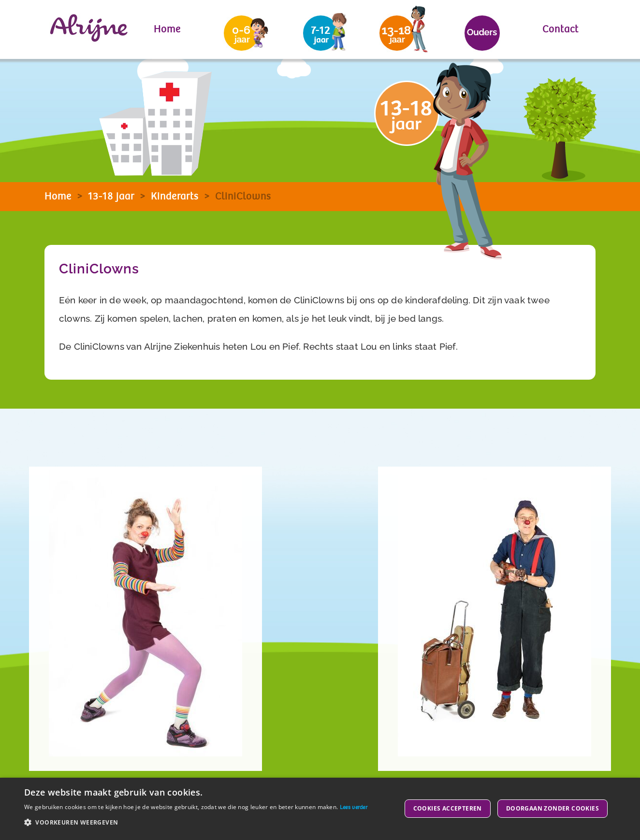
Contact (560, 29)
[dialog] (320, 809)
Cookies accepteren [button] (448, 808)
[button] (196, 823)
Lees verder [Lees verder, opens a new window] (354, 807)
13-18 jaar (111, 196)
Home (167, 29)
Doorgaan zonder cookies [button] (553, 808)
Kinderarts (175, 196)
